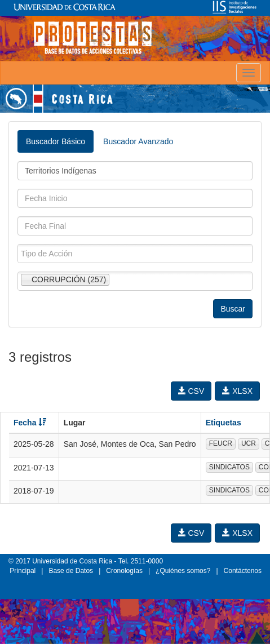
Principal (23, 571)
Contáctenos (243, 571)
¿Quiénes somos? (183, 571)
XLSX (237, 391)
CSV (191, 391)
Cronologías (124, 571)
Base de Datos (71, 571)
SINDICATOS (229, 467)
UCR (249, 443)
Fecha (30, 423)
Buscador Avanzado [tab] (138, 141)
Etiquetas (223, 423)
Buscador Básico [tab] (56, 141)
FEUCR (221, 443)
